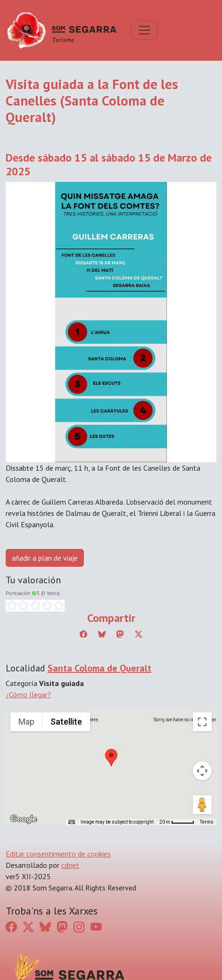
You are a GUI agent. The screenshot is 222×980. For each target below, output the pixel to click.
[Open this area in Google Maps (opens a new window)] (24, 819)
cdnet (70, 865)
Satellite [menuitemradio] (66, 722)
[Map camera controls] (202, 771)
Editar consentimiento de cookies (58, 854)
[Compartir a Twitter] (139, 634)
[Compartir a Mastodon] (120, 634)
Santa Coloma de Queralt (99, 668)
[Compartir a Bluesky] (102, 634)
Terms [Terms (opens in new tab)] (207, 822)
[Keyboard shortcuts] (72, 822)
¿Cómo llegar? (28, 694)
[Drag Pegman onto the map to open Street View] (202, 805)
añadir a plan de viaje (45, 558)
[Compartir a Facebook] (83, 634)
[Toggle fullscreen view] (202, 722)
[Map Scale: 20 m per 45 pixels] (177, 822)
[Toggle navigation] (144, 30)
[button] (111, 758)
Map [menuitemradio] (26, 722)
